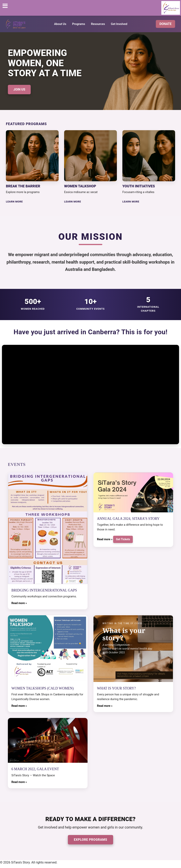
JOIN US (19, 89)
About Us (60, 24)
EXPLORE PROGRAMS (90, 840)
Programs (79, 24)
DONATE (165, 24)
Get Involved (119, 24)
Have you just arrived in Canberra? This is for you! (90, 332)
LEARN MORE (14, 202)
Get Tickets (123, 539)
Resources (98, 24)
